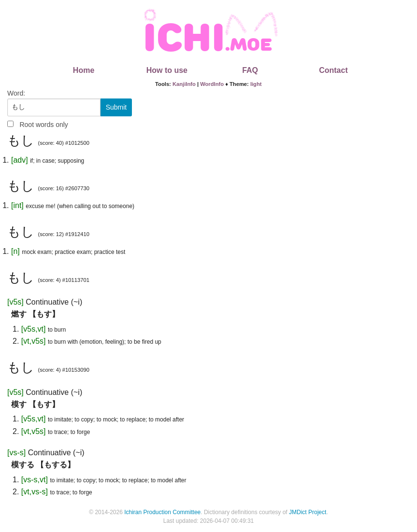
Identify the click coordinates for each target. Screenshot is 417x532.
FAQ (250, 70)
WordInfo (212, 84)
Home (84, 70)
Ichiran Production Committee (162, 512)
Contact (333, 70)
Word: (16, 93)
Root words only (43, 125)
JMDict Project (308, 512)
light (256, 84)
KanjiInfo (184, 84)
